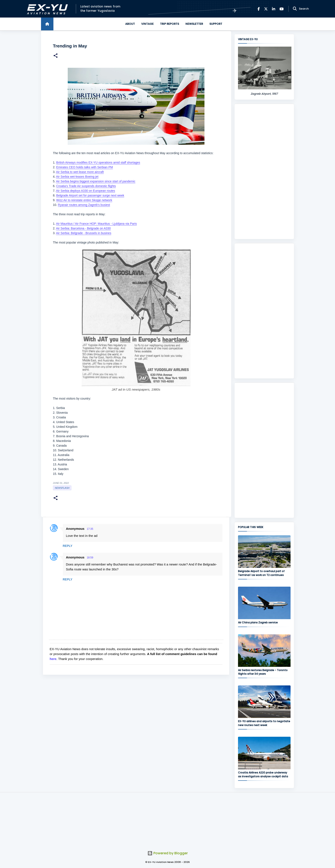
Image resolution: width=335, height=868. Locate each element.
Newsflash (62, 488)
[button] (56, 56)
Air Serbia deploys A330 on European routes (85, 191)
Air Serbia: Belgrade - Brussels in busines (84, 233)
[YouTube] (281, 9)
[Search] (295, 9)
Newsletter (194, 24)
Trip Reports (170, 24)
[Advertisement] (264, 171)
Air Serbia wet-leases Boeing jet (77, 177)
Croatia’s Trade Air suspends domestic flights (86, 186)
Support (216, 24)
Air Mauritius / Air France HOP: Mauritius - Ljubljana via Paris (96, 224)
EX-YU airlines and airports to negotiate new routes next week (264, 723)
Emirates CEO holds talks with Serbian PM (84, 167)
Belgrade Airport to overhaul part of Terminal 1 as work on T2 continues (261, 573)
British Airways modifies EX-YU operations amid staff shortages (98, 162)
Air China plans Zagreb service (258, 622)
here (53, 659)
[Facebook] (259, 9)
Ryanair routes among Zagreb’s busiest (84, 205)
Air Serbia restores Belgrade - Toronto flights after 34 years (263, 672)
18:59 (90, 558)
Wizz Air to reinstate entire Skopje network (84, 200)
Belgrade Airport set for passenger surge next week (90, 195)
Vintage (147, 24)
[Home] (47, 24)
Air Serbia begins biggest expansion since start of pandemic (96, 181)
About (130, 24)
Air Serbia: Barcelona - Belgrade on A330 (83, 228)
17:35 (90, 529)
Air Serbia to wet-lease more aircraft (80, 172)
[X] (266, 9)
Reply (68, 546)
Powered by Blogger (168, 853)
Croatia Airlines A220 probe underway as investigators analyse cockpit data (263, 774)
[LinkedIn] (274, 9)
